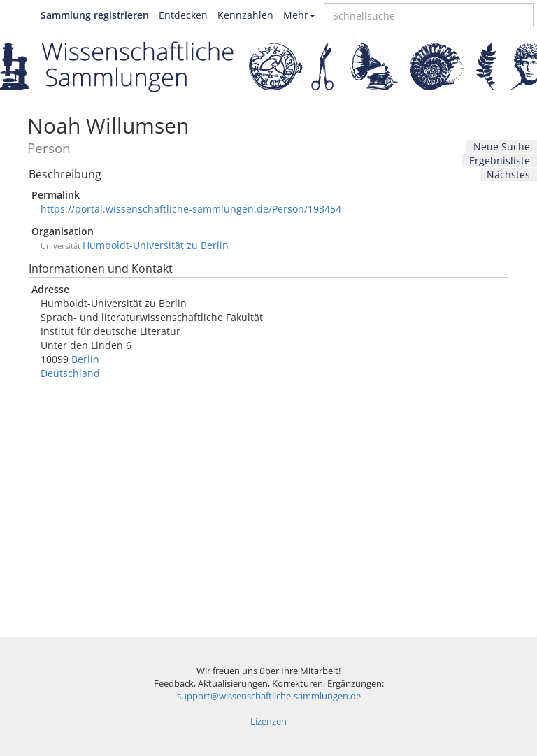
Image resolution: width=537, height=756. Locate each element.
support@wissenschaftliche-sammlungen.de (269, 696)
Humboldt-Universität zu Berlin (156, 245)
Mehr (299, 15)
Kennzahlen (245, 15)
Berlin (85, 359)
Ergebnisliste (500, 161)
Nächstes (508, 174)
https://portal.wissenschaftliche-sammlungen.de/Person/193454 (191, 209)
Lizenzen (268, 721)
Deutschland (70, 373)
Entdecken (183, 15)
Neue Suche (502, 147)
